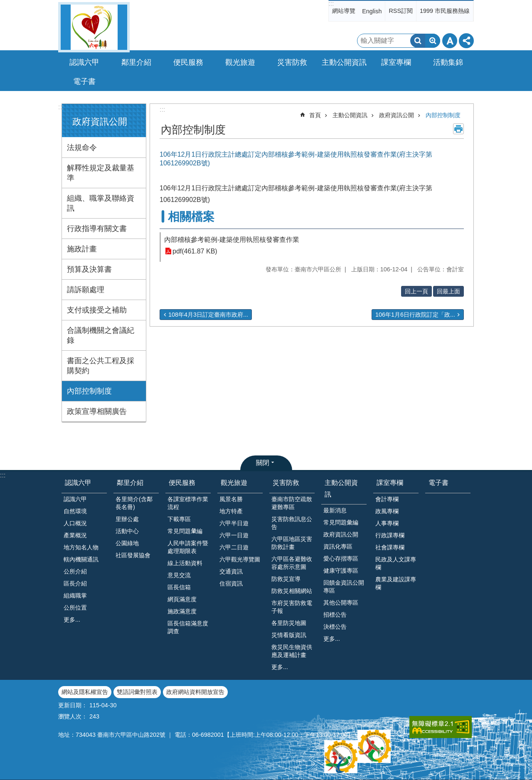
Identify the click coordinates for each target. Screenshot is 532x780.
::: (331, 4)
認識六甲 (78, 483)
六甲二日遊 (234, 547)
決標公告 (335, 627)
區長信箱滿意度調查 (188, 627)
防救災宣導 (286, 579)
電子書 (84, 81)
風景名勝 (231, 499)
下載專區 (179, 519)
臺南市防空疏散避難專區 (292, 503)
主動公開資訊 (350, 115)
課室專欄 (390, 483)
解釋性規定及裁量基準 (101, 173)
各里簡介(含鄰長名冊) (134, 503)
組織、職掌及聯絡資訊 (101, 203)
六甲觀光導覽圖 (240, 559)
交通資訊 (231, 571)
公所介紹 (75, 571)
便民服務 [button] (188, 62)
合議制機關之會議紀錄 (101, 335)
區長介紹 (75, 583)
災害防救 (286, 483)
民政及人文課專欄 (396, 563)
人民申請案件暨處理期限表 (188, 547)
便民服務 (182, 483)
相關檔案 (191, 217)
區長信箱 (179, 587)
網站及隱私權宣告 (85, 692)
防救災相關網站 (292, 591)
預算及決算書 (89, 269)
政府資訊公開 (100, 122)
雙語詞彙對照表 (137, 692)
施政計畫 (82, 249)
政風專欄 (387, 511)
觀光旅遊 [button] (240, 62)
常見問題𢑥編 (185, 531)
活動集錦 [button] (448, 62)
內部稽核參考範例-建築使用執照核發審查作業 (232, 240)
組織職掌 (75, 595)
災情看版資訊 (289, 635)
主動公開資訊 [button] (344, 62)
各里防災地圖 (289, 623)
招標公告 (335, 615)
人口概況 (75, 523)
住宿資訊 (231, 583)
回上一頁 (416, 291)
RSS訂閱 (401, 11)
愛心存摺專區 (341, 559)
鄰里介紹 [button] (136, 62)
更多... (72, 620)
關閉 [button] (263, 463)
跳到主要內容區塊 (4, 4)
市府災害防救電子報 (292, 607)
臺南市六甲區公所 (94, 27)
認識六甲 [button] (84, 62)
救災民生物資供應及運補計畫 (292, 651)
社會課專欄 (390, 547)
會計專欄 (387, 499)
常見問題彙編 (341, 522)
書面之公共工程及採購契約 (101, 366)
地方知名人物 (81, 547)
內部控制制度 (89, 391)
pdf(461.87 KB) (195, 251)
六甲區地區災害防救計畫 (292, 543)
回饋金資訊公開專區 (344, 587)
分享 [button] (466, 41)
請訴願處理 (86, 290)
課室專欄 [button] (396, 62)
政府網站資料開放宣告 (195, 692)
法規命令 (82, 148)
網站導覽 (344, 11)
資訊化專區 (338, 546)
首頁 (315, 115)
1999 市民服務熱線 (445, 11)
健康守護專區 (341, 571)
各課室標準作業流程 (188, 503)
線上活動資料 (185, 563)
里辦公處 (127, 519)
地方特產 (231, 511)
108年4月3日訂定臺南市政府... (208, 315)
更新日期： (73, 705)
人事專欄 (387, 523)
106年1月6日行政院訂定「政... (415, 315)
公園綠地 (127, 543)
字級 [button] (450, 41)
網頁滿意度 (182, 599)
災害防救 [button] (292, 62)
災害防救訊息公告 (292, 523)
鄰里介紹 (130, 483)
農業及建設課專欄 (396, 583)
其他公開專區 (341, 603)
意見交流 (179, 575)
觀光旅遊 (234, 483)
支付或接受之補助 (97, 310)
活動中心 (127, 531)
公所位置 (75, 608)
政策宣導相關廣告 (97, 411)
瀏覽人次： (73, 716)
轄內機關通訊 (81, 559)
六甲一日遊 (234, 535)
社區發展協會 (133, 555)
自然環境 (75, 511)
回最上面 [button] (448, 291)
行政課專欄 (390, 535)
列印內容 (458, 129)
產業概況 (75, 535)
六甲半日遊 (234, 523)
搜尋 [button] (418, 41)
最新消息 (335, 510)
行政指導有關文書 (97, 229)
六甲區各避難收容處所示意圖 (292, 563)
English (372, 11)
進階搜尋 (433, 41)
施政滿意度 (182, 611)
